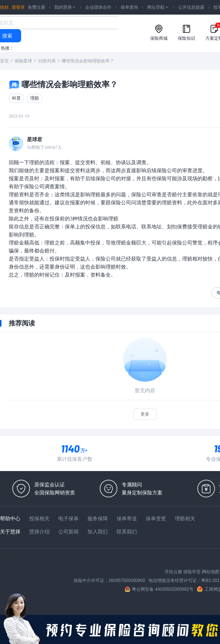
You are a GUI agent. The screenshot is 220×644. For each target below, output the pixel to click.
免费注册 (36, 7)
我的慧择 (65, 7)
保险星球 (23, 61)
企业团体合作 (98, 7)
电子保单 (68, 518)
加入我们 (98, 532)
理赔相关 (185, 518)
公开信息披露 (191, 7)
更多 (145, 414)
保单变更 (156, 518)
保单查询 (129, 7)
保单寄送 (127, 518)
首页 (4, 61)
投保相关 (39, 518)
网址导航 (158, 7)
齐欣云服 (173, 572)
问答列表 (47, 61)
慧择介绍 (39, 532)
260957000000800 (127, 581)
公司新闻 (68, 532)
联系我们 (127, 532)
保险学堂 (192, 572)
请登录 (18, 7)
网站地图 (211, 572)
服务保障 (98, 518)
